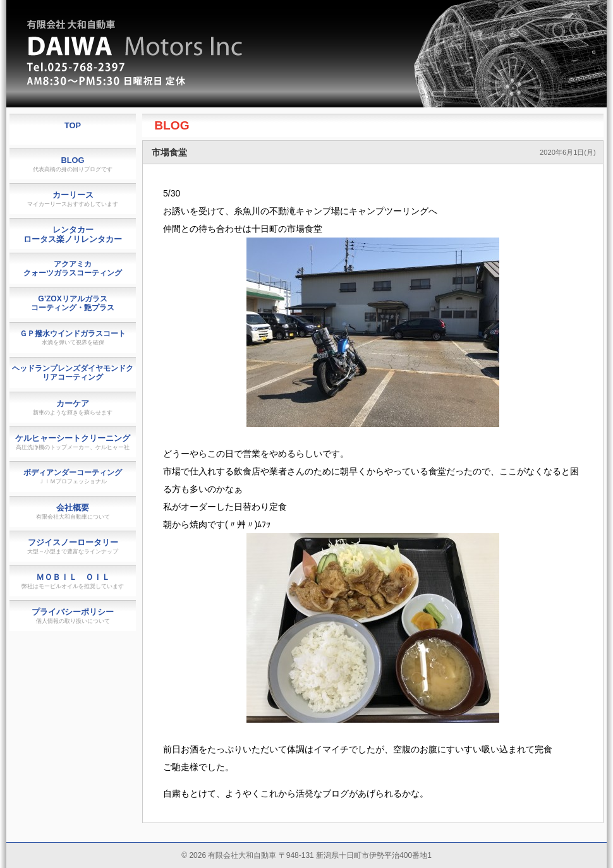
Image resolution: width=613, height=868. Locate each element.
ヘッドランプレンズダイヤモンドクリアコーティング (73, 373)
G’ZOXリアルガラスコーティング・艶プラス (73, 303)
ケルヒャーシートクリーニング (73, 442)
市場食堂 (169, 152)
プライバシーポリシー (73, 616)
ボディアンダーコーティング (73, 476)
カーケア (73, 407)
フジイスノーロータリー (73, 546)
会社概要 (73, 511)
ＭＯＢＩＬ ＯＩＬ (73, 581)
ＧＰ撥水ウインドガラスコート (73, 337)
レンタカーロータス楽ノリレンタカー (73, 234)
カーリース (73, 199)
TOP (73, 125)
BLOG (172, 125)
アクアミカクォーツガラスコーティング (73, 268)
